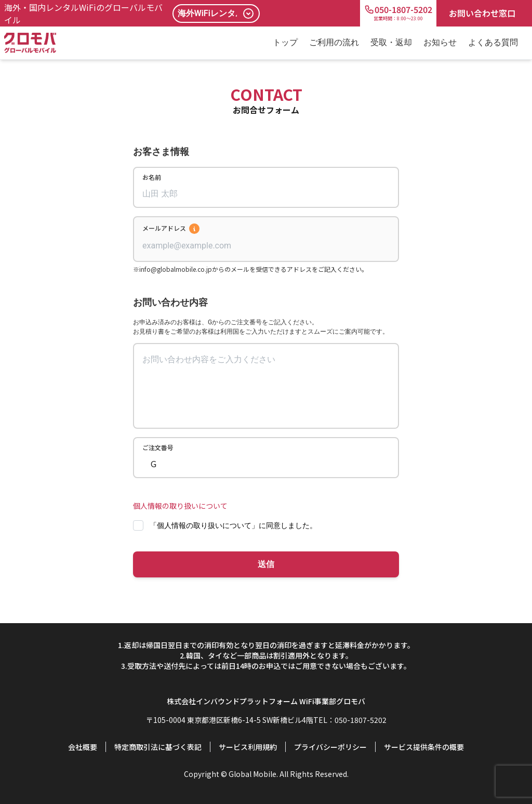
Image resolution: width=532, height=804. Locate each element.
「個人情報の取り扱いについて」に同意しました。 (233, 525)
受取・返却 (391, 42)
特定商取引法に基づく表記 (158, 747)
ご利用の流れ (334, 42)
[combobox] (266, 246)
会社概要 (83, 747)
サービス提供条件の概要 (424, 747)
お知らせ (440, 42)
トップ (285, 42)
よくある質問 (493, 42)
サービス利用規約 (248, 747)
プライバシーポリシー (330, 747)
